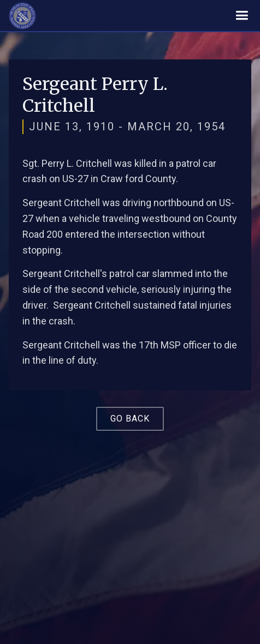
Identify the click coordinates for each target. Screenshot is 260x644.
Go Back (130, 419)
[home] (22, 16)
